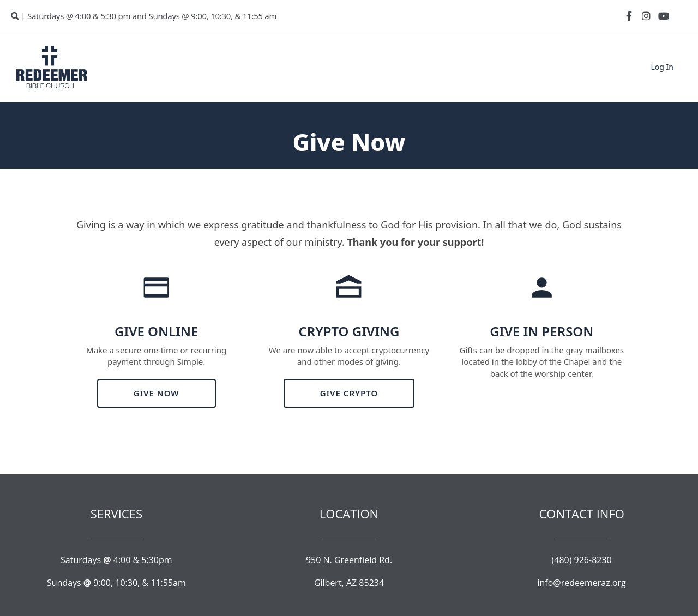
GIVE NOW (157, 393)
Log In (662, 67)
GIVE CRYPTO (349, 393)
